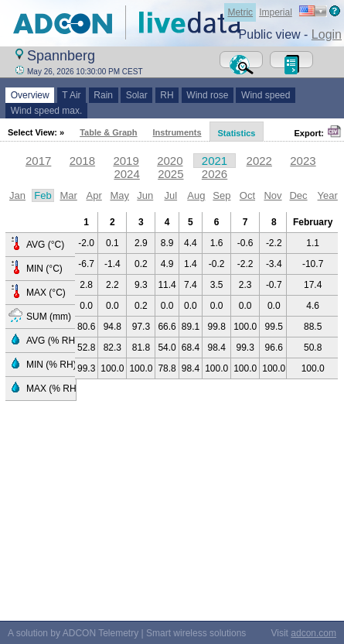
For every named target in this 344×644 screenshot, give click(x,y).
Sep (221, 195)
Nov (272, 195)
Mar (68, 195)
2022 (259, 161)
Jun (145, 195)
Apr (94, 195)
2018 (82, 161)
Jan (17, 195)
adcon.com (313, 633)
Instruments (177, 132)
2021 (215, 161)
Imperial (276, 12)
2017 (38, 161)
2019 (126, 161)
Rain (104, 95)
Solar (136, 95)
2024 (126, 174)
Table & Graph (108, 132)
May (119, 195)
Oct (247, 195)
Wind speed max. (46, 111)
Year (328, 195)
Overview (30, 95)
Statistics (237, 133)
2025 (170, 174)
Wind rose (208, 95)
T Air (72, 95)
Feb (43, 195)
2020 (170, 161)
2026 (215, 174)
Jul (170, 195)
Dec (298, 195)
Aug (196, 195)
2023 (303, 161)
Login (327, 34)
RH (167, 95)
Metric (240, 12)
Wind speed (266, 95)
